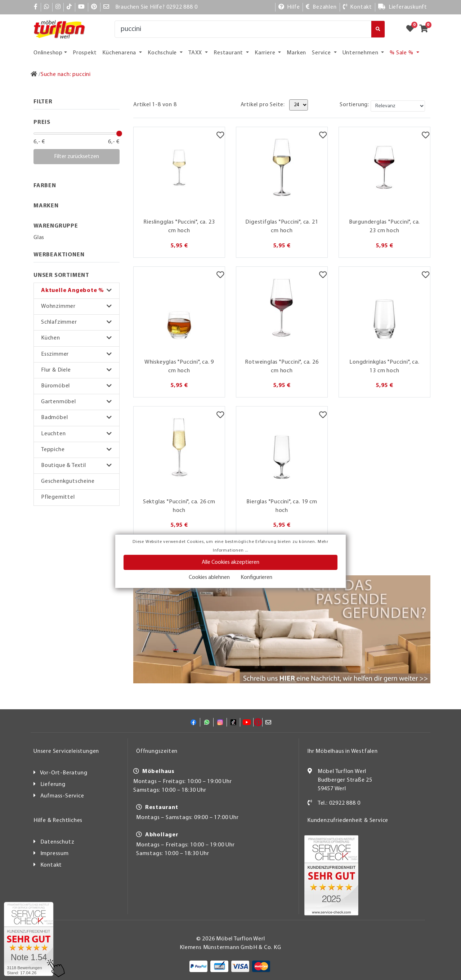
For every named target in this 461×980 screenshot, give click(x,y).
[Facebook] (36, 7)
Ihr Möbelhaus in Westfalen (343, 751)
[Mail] (106, 7)
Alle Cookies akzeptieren (230, 562)
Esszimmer (55, 354)
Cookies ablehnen (209, 577)
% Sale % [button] (402, 53)
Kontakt (51, 865)
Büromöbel (55, 386)
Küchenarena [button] (120, 53)
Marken (296, 53)
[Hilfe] (289, 7)
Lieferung (53, 785)
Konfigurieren (256, 577)
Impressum (55, 854)
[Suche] (243, 29)
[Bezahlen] (321, 7)
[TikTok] (69, 7)
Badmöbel (54, 418)
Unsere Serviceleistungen (66, 751)
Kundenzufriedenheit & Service (348, 821)
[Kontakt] (357, 7)
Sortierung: (354, 105)
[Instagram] (58, 7)
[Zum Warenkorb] (426, 29)
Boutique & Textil (64, 466)
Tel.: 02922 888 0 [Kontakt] (339, 803)
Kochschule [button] (163, 53)
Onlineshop (48, 53)
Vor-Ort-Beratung (64, 773)
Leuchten (53, 434)
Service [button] (322, 53)
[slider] (119, 134)
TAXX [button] (196, 53)
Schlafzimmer (59, 322)
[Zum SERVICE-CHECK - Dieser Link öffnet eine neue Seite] (29, 939)
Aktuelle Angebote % (73, 291)
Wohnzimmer (58, 306)
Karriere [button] (266, 53)
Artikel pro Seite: (263, 105)
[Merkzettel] (220, 136)
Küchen (51, 338)
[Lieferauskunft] (403, 7)
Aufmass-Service (62, 796)
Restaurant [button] (229, 53)
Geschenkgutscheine (68, 481)
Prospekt (85, 53)
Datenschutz (57, 842)
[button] (77, 291)
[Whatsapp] (47, 7)
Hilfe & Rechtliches (58, 821)
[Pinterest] (94, 7)
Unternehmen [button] (361, 53)
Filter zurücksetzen (77, 157)
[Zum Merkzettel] (412, 29)
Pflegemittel (58, 497)
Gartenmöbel (59, 402)
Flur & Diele (56, 370)
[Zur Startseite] (34, 75)
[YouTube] (82, 7)
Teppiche (53, 450)
